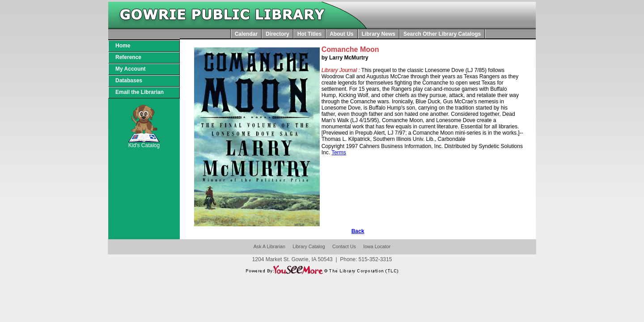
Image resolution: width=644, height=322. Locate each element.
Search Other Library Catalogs (442, 34)
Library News (379, 34)
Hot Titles (309, 34)
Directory (278, 34)
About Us (341, 34)
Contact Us (344, 246)
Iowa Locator (377, 246)
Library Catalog (309, 246)
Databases (129, 80)
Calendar (246, 34)
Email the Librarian (140, 92)
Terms (339, 153)
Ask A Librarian (269, 246)
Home (123, 46)
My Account (131, 69)
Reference (128, 57)
